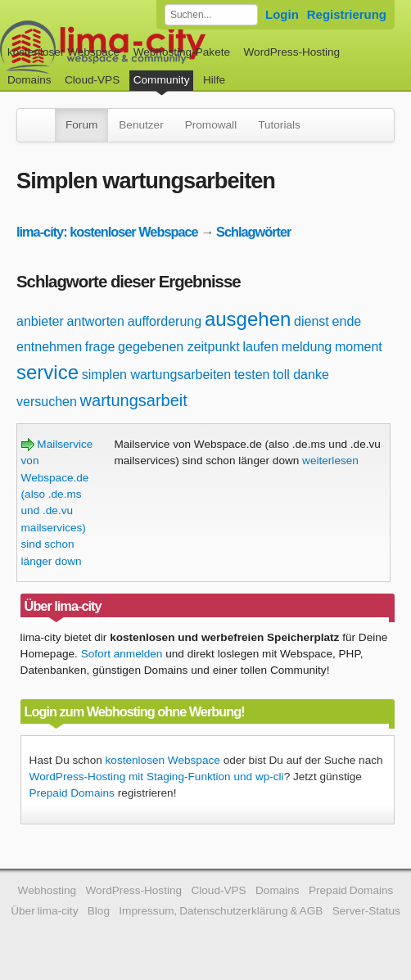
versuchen (47, 402)
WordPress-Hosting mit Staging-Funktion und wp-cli (157, 777)
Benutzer (141, 125)
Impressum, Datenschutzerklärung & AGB (221, 911)
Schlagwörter (253, 232)
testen (252, 375)
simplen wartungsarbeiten (156, 375)
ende (347, 321)
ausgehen (248, 319)
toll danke (301, 375)
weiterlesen (330, 461)
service (47, 372)
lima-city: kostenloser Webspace (107, 232)
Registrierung (347, 14)
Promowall (211, 125)
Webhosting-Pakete (182, 52)
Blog (99, 911)
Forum (81, 125)
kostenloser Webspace (63, 52)
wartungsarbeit (134, 400)
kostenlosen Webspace (163, 760)
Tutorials (279, 125)
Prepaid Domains (72, 793)
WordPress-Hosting (291, 52)
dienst (312, 321)
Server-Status (366, 911)
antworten (96, 321)
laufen (260, 347)
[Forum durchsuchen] (211, 15)
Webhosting (47, 890)
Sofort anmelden (122, 654)
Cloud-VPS (92, 80)
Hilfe (214, 80)
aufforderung (165, 321)
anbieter (40, 321)
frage (100, 347)
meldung (307, 347)
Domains (29, 80)
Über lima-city (44, 911)
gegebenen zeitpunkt (179, 347)
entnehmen (49, 347)
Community (162, 80)
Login (282, 14)
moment (359, 347)
